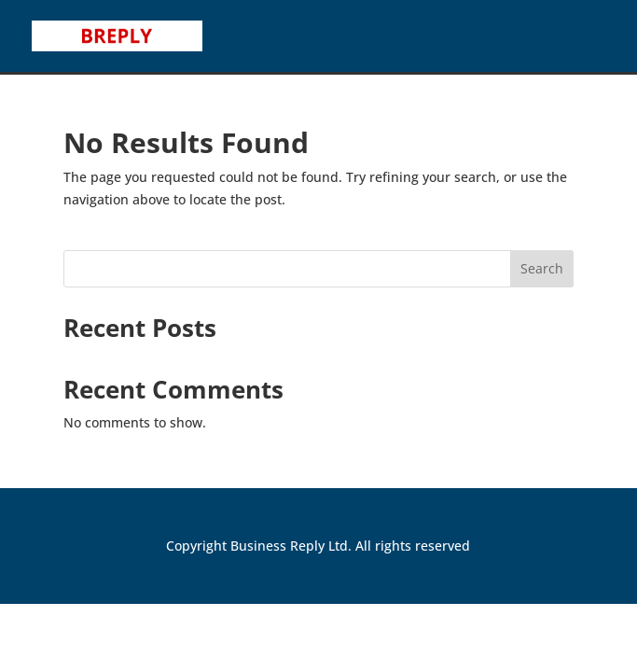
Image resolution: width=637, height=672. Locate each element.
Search (542, 268)
